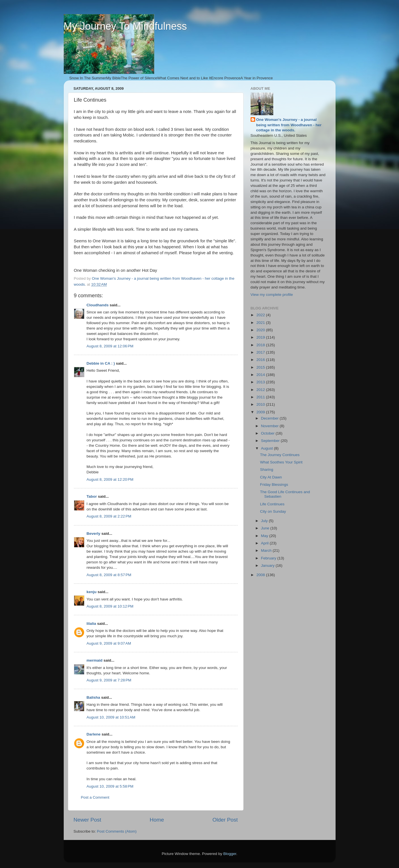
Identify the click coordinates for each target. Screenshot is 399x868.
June (266, 528)
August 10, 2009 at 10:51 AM (111, 717)
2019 (261, 337)
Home (157, 820)
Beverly (94, 534)
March (267, 550)
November (270, 426)
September (271, 441)
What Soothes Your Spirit (281, 462)
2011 (261, 397)
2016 (261, 360)
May (265, 536)
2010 (261, 404)
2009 (261, 412)
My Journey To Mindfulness (125, 26)
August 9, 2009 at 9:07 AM (109, 643)
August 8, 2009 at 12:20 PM (110, 479)
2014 (261, 375)
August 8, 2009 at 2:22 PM (109, 516)
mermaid (95, 660)
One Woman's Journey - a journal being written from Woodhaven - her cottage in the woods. (289, 125)
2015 (261, 367)
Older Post (225, 820)
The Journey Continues (280, 455)
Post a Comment (95, 797)
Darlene (94, 734)
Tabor (92, 496)
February (269, 558)
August (268, 448)
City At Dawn (271, 477)
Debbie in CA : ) (101, 363)
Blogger (230, 854)
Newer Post (88, 820)
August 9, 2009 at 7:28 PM (109, 680)
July (265, 521)
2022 (261, 315)
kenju (92, 592)
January (268, 566)
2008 (261, 575)
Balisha (93, 697)
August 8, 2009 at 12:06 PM (110, 346)
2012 (261, 390)
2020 (261, 330)
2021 (261, 323)
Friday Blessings (274, 485)
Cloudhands (98, 305)
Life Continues (272, 504)
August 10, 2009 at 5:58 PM (110, 786)
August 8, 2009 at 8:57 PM (109, 575)
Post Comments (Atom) (117, 831)
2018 (261, 345)
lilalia (91, 624)
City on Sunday (273, 511)
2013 (261, 382)
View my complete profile (272, 295)
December (270, 418)
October (268, 433)
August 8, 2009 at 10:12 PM (110, 606)
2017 (261, 352)
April (265, 543)
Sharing (267, 470)
